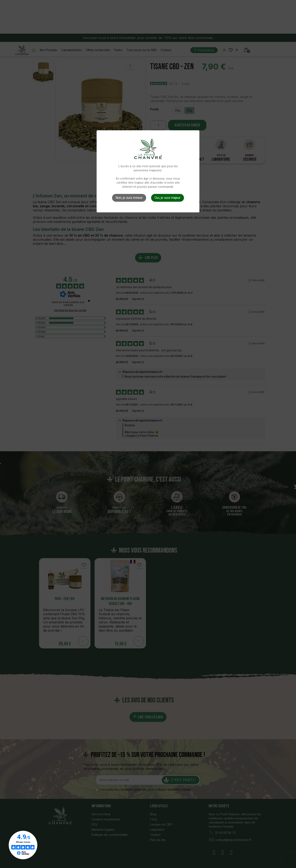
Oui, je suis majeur (168, 198)
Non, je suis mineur (129, 198)
